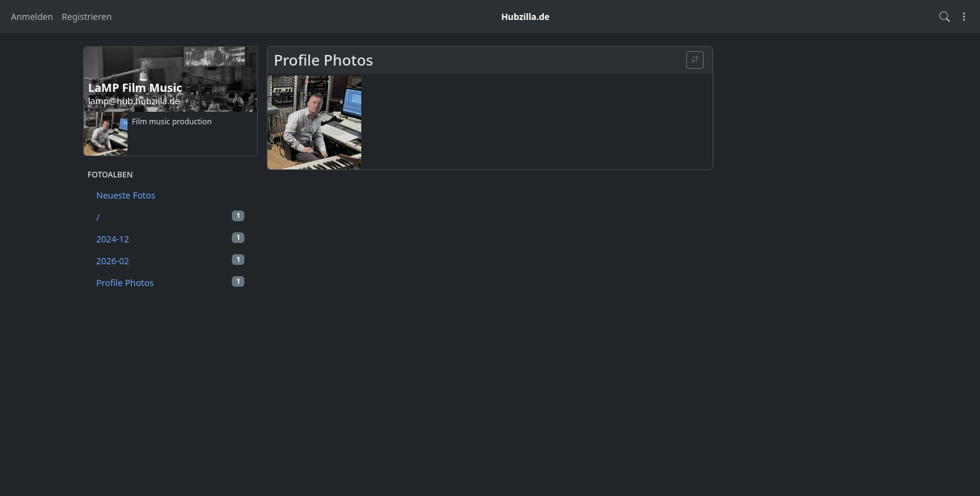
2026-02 (170, 260)
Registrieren (87, 17)
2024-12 (170, 239)
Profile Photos (170, 282)
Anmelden (32, 17)
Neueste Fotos (126, 195)
